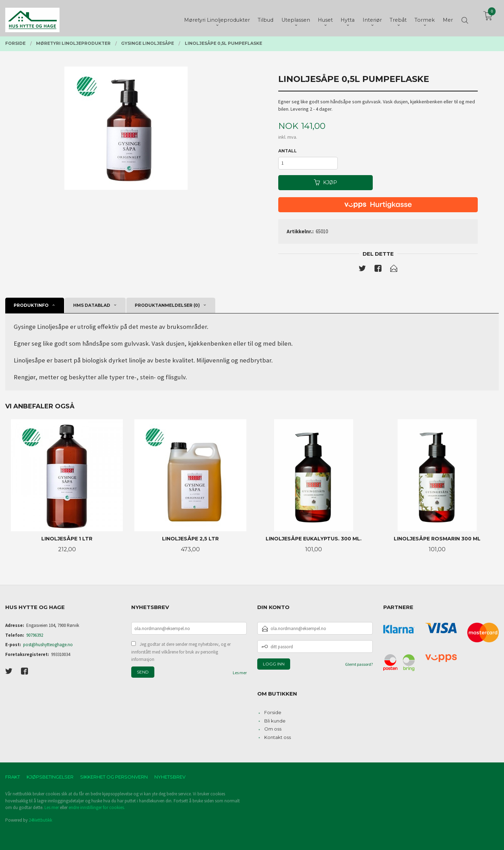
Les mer (240, 673)
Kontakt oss (278, 737)
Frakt (13, 777)
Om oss (273, 729)
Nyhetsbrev (170, 777)
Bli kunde (275, 721)
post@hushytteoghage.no (48, 645)
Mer (448, 18)
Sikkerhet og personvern (114, 777)
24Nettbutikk (40, 820)
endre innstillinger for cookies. (97, 807)
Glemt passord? (359, 664)
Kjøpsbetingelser (50, 777)
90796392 (35, 635)
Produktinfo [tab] (31, 305)
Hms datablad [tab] (92, 305)
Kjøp (325, 182)
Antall (288, 151)
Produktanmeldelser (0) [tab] (167, 305)
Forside (273, 712)
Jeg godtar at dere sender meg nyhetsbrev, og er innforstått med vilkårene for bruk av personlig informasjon (181, 652)
